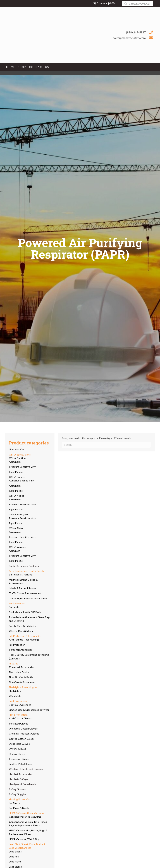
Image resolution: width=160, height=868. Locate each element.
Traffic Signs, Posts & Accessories (28, 598)
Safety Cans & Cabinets (22, 626)
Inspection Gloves (19, 759)
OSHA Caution (17, 458)
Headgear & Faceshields (22, 784)
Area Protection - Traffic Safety (27, 571)
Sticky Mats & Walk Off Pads (25, 612)
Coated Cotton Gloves (22, 739)
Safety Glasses (17, 789)
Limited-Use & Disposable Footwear (29, 710)
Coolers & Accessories (22, 667)
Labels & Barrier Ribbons (23, 588)
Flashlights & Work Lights (23, 687)
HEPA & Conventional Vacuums (27, 813)
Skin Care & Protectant (22, 682)
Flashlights (15, 691)
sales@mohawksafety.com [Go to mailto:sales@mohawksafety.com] (129, 38)
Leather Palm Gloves (21, 764)
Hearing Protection (20, 799)
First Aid (14, 663)
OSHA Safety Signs (20, 455)
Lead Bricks (15, 851)
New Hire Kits (17, 449)
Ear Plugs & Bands (19, 808)
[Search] (106, 445)
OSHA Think (16, 528)
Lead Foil (14, 856)
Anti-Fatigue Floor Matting (24, 640)
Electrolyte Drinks (19, 672)
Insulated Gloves (19, 724)
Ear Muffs (14, 803)
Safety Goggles (18, 794)
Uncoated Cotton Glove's (23, 729)
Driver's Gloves (17, 749)
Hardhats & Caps (18, 779)
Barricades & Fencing (21, 574)
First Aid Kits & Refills (21, 677)
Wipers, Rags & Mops (21, 631)
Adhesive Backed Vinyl (22, 480)
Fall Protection (17, 645)
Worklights (15, 696)
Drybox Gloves (17, 754)
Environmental (17, 603)
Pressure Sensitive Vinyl (23, 467)
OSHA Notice (17, 496)
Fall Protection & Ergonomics (25, 636)
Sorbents (14, 607)
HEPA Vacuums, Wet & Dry (24, 839)
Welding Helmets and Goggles (26, 769)
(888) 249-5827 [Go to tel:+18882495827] (136, 32)
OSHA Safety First (19, 514)
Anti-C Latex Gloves (20, 718)
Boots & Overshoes (20, 705)
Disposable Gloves (19, 744)
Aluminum (15, 551)
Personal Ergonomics (21, 650)
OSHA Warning (17, 547)
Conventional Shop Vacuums (25, 817)
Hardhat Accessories (21, 774)
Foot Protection (18, 701)
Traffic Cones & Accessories (25, 593)
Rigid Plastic (16, 472)
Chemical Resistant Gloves (24, 734)
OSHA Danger (17, 477)
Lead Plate (15, 861)
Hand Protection (18, 715)
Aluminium (15, 462)
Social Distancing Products (24, 566)
